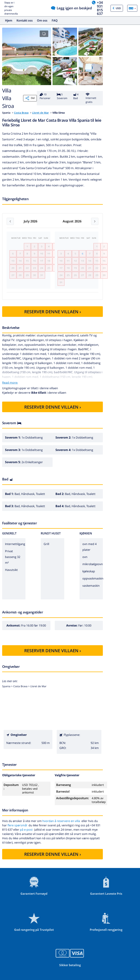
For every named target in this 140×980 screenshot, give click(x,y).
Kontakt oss (25, 20)
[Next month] (95, 221)
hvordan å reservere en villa (61, 831)
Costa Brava (21, 113)
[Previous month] (10, 221)
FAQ (55, 20)
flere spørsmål (17, 835)
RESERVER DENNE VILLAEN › (53, 322)
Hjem (9, 20)
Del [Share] (30, 98)
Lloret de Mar (40, 113)
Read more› (10, 393)
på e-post (26, 840)
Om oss (42, 20)
